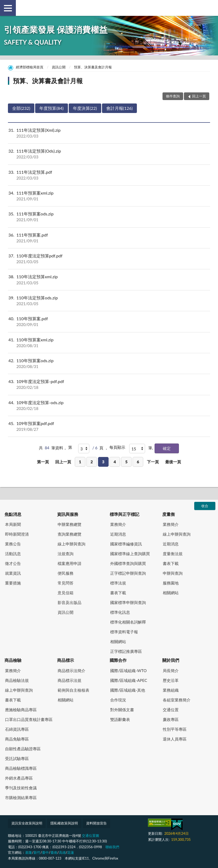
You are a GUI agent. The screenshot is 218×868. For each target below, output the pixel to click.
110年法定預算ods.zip (109, 301)
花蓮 (71, 852)
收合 (205, 506)
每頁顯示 (117, 447)
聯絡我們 (112, 847)
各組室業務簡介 (177, 700)
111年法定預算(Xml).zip (109, 133)
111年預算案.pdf (109, 238)
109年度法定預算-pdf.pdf (109, 384)
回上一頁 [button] (199, 96)
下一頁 (153, 462)
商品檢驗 (13, 660)
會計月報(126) (119, 108)
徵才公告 (13, 563)
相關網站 (118, 641)
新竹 (37, 852)
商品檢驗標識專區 (21, 768)
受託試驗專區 (17, 758)
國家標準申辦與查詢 (128, 602)
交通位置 (171, 710)
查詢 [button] (210, 8)
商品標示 (66, 660)
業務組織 (171, 690)
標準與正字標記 (124, 514)
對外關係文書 (122, 710)
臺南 (54, 852)
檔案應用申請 (69, 563)
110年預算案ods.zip (109, 364)
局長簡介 (171, 671)
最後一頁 (173, 462)
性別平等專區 (175, 729)
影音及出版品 (69, 602)
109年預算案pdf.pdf (109, 426)
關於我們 (171, 660)
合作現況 (118, 700)
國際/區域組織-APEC (129, 680)
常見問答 (66, 583)
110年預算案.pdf (109, 322)
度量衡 (169, 514)
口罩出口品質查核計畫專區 (29, 719)
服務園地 (171, 583)
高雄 (62, 852)
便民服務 (66, 573)
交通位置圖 (91, 836)
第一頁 (43, 462)
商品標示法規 (69, 680)
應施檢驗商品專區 (21, 710)
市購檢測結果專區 (21, 798)
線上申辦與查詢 (71, 544)
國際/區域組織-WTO (128, 671)
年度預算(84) (51, 108)
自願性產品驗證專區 (23, 749)
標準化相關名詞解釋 (128, 622)
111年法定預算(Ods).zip (109, 154)
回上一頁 (63, 462)
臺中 (45, 852)
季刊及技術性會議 (21, 788)
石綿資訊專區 (17, 729)
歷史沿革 (171, 680)
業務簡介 (118, 524)
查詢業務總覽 (69, 534)
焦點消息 (13, 514)
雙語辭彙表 (120, 719)
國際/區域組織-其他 (128, 690)
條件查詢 (173, 96)
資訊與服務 (68, 514)
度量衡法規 (173, 554)
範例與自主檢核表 (73, 690)
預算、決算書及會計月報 (93, 67)
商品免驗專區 (17, 739)
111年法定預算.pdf (109, 175)
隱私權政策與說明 (64, 823)
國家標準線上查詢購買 (130, 554)
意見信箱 (66, 593)
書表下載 (118, 593)
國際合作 (118, 660)
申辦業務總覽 (69, 524)
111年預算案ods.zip (109, 217)
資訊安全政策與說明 (27, 823)
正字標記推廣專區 (126, 651)
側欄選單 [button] (8, 8)
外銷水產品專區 (19, 778)
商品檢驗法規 (17, 680)
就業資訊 (13, 573)
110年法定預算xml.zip (109, 280)
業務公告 (13, 544)
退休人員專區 (175, 739)
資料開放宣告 (96, 823)
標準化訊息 (120, 612)
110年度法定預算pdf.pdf (109, 259)
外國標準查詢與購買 (128, 563)
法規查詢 (66, 554)
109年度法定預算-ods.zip (109, 405)
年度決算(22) (85, 108)
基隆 (29, 852)
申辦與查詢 (173, 573)
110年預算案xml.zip (109, 343)
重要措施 (13, 583)
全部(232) (21, 108)
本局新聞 (13, 524)
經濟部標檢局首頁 (30, 67)
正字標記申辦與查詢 (128, 573)
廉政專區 (171, 719)
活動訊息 (13, 554)
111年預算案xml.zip (109, 196)
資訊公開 (59, 67)
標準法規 (118, 583)
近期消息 (118, 534)
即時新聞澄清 (17, 534)
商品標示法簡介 (71, 671)
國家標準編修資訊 (126, 544)
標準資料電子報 (124, 632)
